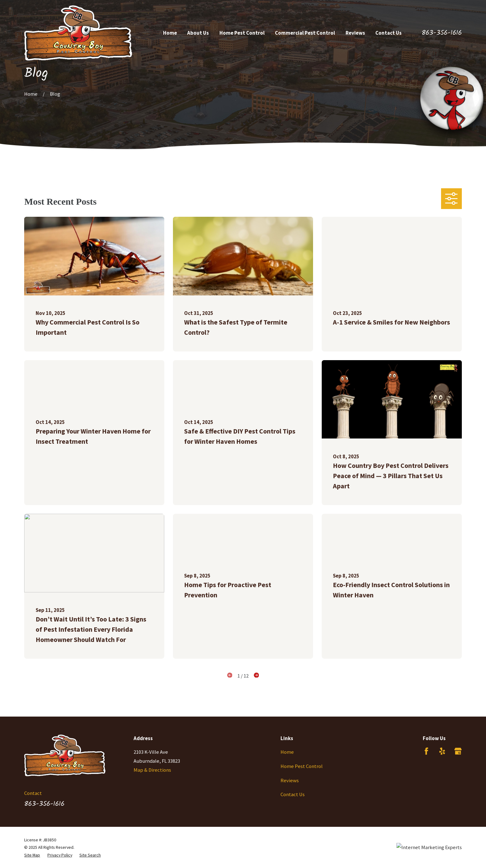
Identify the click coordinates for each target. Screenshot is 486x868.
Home (287, 752)
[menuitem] (32, 855)
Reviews (290, 781)
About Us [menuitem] (198, 33)
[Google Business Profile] (458, 751)
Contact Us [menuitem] (389, 33)
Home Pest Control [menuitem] (242, 33)
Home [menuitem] (170, 33)
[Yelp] (442, 751)
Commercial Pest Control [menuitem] (305, 33)
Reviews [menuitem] (355, 33)
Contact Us (293, 794)
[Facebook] (426, 751)
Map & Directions (152, 770)
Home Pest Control (302, 766)
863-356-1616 (442, 33)
